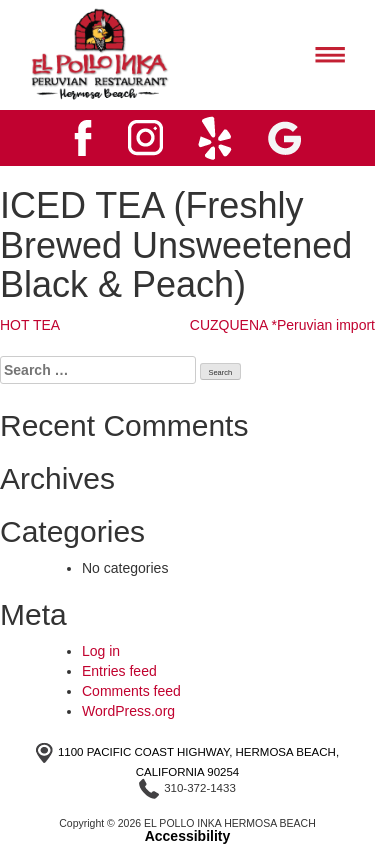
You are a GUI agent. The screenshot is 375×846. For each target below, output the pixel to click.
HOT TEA (30, 325)
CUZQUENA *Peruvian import (282, 325)
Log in (101, 651)
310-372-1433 (200, 788)
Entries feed (119, 671)
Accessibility (188, 836)
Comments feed (131, 691)
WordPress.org (128, 711)
